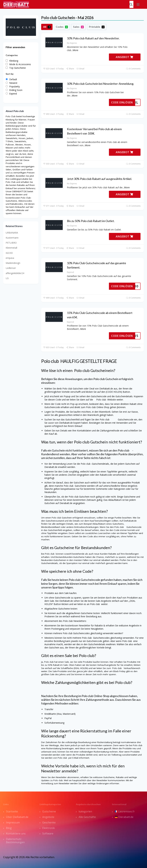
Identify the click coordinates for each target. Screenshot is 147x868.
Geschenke (49, 822)
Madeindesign (13, 263)
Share (70, 69)
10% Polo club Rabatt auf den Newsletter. (93, 38)
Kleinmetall (11, 248)
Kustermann (12, 238)
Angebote (48, 817)
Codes (62, 27)
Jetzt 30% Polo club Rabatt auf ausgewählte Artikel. (99, 179)
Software (48, 833)
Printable (97, 27)
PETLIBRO (11, 243)
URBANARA (12, 233)
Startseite (12, 811)
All (47, 27)
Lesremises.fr (125, 811)
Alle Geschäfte (87, 817)
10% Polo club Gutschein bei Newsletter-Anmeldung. (100, 84)
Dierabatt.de (124, 817)
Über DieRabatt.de (17, 817)
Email (80, 69)
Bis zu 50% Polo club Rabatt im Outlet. (91, 221)
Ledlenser (11, 268)
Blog (9, 828)
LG (7, 278)
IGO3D (9, 253)
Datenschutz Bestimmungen (15, 841)
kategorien (85, 811)
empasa (10, 258)
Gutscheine (49, 811)
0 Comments (133, 69)
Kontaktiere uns (16, 833)
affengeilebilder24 (15, 273)
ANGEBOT (124, 57)
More (75, 50)
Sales (78, 27)
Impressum (13, 822)
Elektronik (49, 828)
